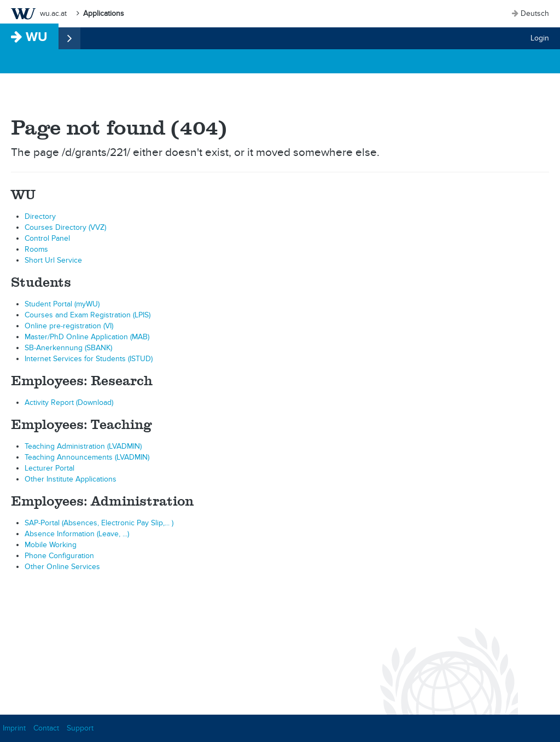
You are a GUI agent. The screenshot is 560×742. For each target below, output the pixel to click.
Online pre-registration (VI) (69, 326)
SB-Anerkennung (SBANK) (68, 348)
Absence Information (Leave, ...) (77, 534)
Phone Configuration (59, 556)
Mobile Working (51, 545)
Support (80, 728)
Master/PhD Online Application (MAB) (87, 337)
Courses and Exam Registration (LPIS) (87, 315)
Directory (40, 216)
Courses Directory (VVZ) (65, 227)
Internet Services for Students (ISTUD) (89, 359)
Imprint (14, 728)
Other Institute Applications (71, 479)
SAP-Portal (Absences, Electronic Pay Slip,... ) (99, 523)
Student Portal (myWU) (62, 304)
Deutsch (535, 13)
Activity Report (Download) (69, 402)
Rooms (36, 249)
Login (540, 38)
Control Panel (47, 238)
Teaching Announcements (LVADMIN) (87, 457)
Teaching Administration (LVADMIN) (83, 446)
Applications (104, 13)
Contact (46, 728)
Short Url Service (53, 260)
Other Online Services (62, 567)
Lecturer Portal (49, 468)
